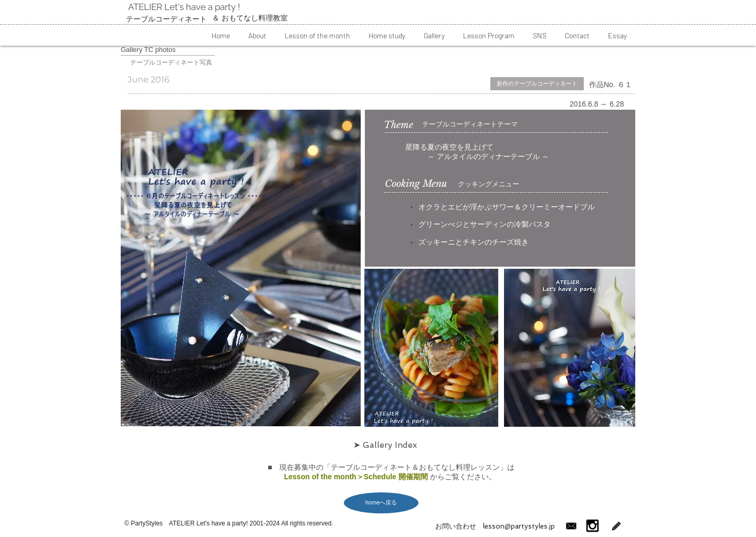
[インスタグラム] (592, 526)
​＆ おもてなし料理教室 (250, 18)
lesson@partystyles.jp (516, 526)
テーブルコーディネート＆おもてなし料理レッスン (415, 467)
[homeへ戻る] (381, 503)
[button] (257, 35)
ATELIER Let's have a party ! (183, 7)
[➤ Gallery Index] (385, 445)
